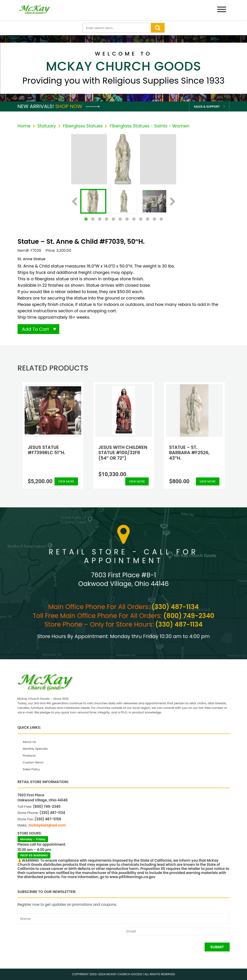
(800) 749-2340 (189, 616)
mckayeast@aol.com (47, 825)
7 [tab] (127, 219)
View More (66, 481)
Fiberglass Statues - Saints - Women (149, 126)
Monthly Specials (35, 749)
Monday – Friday (33, 839)
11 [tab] (154, 219)
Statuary (47, 126)
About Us (29, 742)
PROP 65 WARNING (34, 855)
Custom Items (33, 762)
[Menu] (222, 10)
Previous (74, 202)
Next (173, 202)
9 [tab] (141, 219)
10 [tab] (148, 219)
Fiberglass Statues (83, 126)
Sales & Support (207, 107)
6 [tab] (120, 219)
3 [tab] (100, 219)
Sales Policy (31, 769)
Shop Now (77, 106)
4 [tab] (107, 219)
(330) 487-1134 (175, 607)
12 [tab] (161, 219)
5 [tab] (113, 219)
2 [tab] (93, 219)
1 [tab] (86, 219)
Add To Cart (36, 329)
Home (24, 126)
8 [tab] (134, 219)
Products (29, 756)
